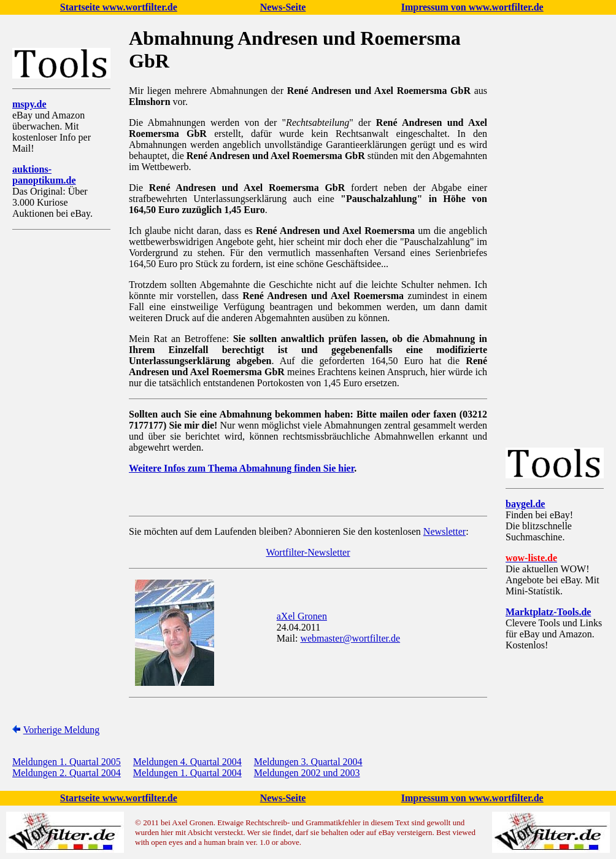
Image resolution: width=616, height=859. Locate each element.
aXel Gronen (302, 616)
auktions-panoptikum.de (44, 175)
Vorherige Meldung (62, 730)
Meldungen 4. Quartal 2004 (187, 762)
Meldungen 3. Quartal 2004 (308, 762)
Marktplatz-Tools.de (548, 612)
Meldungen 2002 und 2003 (307, 773)
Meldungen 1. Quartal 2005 (67, 762)
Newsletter (445, 531)
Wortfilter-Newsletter (308, 552)
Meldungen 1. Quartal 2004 (187, 773)
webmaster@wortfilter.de (350, 638)
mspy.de (29, 104)
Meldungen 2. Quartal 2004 (67, 773)
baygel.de (525, 504)
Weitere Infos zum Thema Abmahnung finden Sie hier (241, 468)
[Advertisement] (61, 423)
